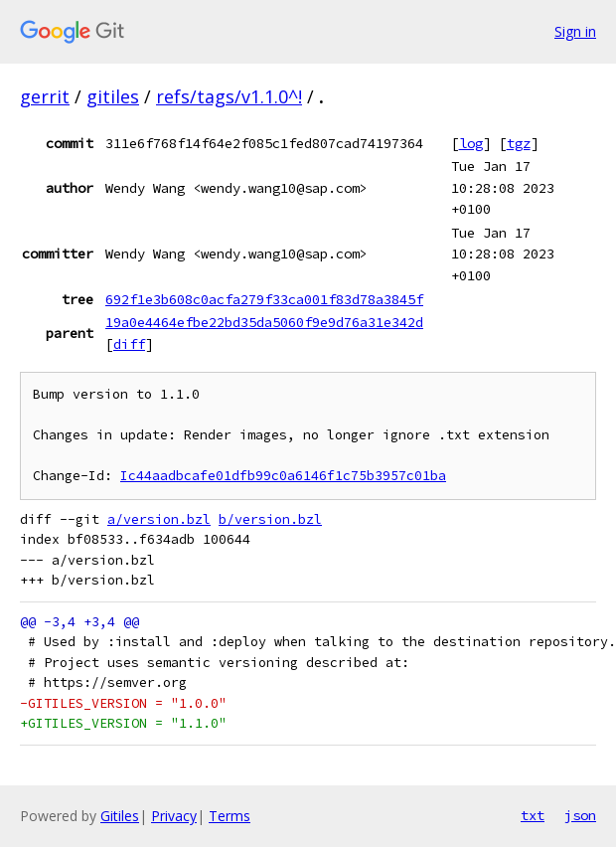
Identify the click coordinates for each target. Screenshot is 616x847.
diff (129, 344)
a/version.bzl (159, 519)
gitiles (113, 96)
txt (533, 815)
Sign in (575, 31)
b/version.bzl (270, 519)
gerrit (45, 96)
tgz (519, 143)
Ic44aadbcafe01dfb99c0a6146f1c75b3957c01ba (283, 476)
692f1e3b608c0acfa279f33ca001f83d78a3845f (264, 299)
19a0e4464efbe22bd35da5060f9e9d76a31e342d (264, 322)
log (471, 143)
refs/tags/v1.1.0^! (229, 96)
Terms (230, 816)
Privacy (174, 816)
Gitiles (120, 816)
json (580, 815)
